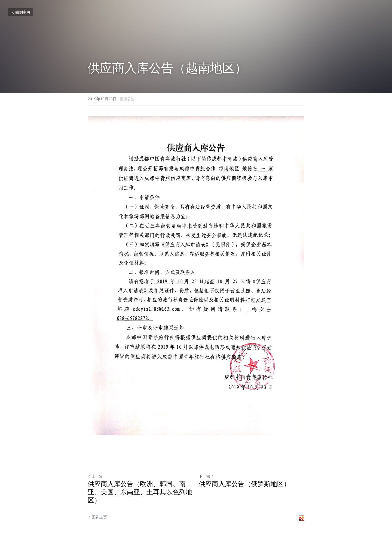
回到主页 (21, 12)
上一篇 (95, 476)
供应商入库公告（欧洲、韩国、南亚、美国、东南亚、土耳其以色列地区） (140, 492)
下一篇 (206, 476)
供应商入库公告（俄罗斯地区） (244, 484)
